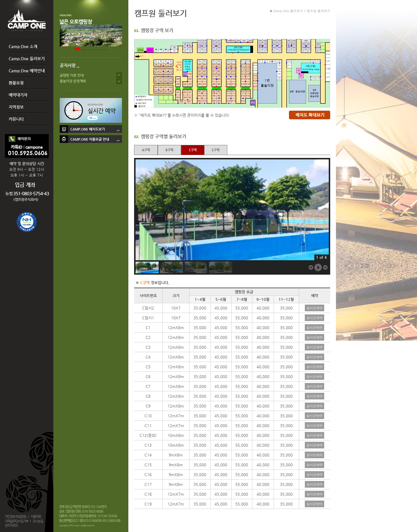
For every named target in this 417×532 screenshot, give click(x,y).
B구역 (169, 150)
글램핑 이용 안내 (72, 75)
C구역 (193, 150)
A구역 (146, 150)
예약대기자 (18, 95)
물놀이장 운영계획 (73, 81)
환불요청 (16, 83)
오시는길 (38, 521)
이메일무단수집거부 (17, 521)
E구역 (216, 150)
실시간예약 (314, 308)
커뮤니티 (16, 119)
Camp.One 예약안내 (27, 71)
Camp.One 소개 (23, 46)
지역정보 (16, 107)
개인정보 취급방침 (16, 517)
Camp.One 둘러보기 (27, 59)
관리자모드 (11, 526)
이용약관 (36, 517)
